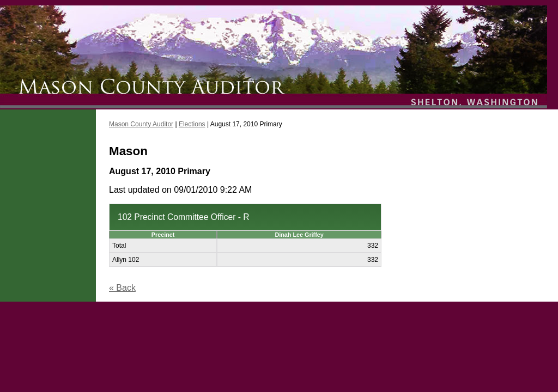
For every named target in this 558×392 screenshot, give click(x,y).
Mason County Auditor (141, 124)
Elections (192, 124)
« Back (122, 288)
